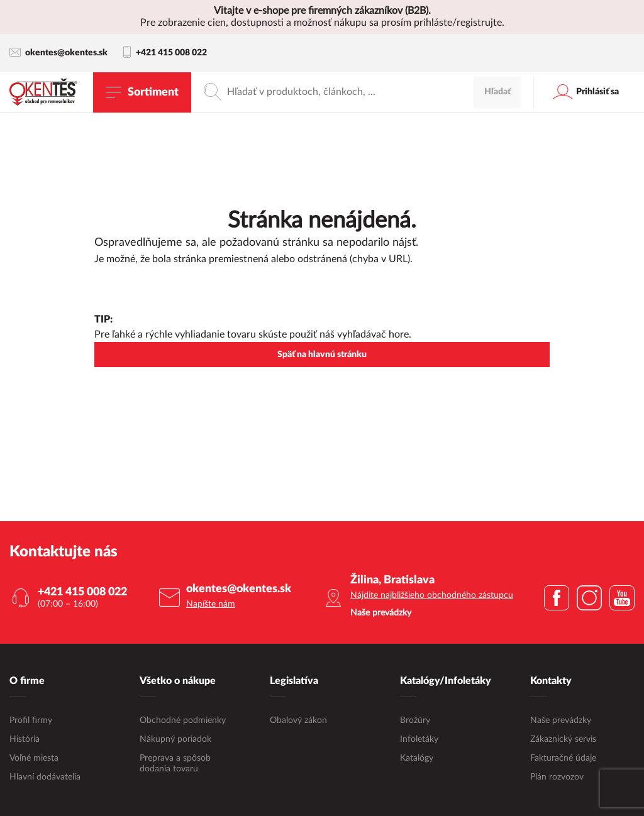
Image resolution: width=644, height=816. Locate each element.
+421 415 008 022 (165, 53)
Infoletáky (419, 739)
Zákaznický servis (563, 739)
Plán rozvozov (557, 776)
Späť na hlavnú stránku (322, 355)
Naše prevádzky (561, 720)
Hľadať (497, 92)
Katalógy (417, 758)
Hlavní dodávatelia (45, 776)
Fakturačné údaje (563, 758)
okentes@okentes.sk (58, 52)
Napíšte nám (211, 604)
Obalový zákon (298, 720)
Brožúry (415, 720)
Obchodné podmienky (183, 720)
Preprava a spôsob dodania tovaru (175, 763)
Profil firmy (31, 720)
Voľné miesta (34, 758)
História (25, 739)
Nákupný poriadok (175, 739)
